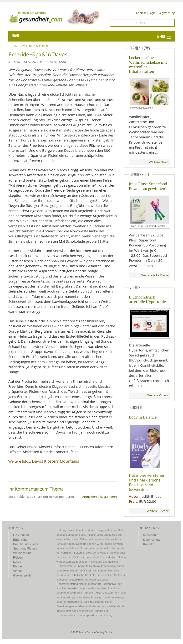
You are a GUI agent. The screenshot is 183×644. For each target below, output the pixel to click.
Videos (18, 571)
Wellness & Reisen (35, 46)
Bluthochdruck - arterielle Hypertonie (147, 300)
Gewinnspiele (22, 575)
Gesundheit (21, 535)
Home (15, 46)
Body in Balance (143, 417)
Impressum (151, 535)
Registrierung (167, 13)
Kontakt (141, 13)
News (17, 562)
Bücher (18, 566)
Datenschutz (152, 540)
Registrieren (108, 497)
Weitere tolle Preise (155, 275)
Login (152, 13)
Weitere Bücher (158, 511)
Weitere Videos (158, 395)
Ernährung (20, 540)
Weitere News (159, 162)
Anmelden (89, 497)
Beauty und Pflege (26, 544)
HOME (16, 36)
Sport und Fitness (25, 548)
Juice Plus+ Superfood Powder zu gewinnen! (148, 186)
